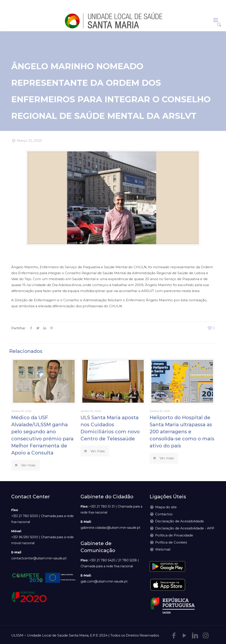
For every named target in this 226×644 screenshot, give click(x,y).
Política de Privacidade (174, 535)
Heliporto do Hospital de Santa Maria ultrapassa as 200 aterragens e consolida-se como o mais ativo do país (182, 432)
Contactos (164, 514)
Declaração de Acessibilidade (180, 521)
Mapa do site (166, 507)
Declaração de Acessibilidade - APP (185, 528)
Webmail (163, 549)
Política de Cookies (171, 542)
